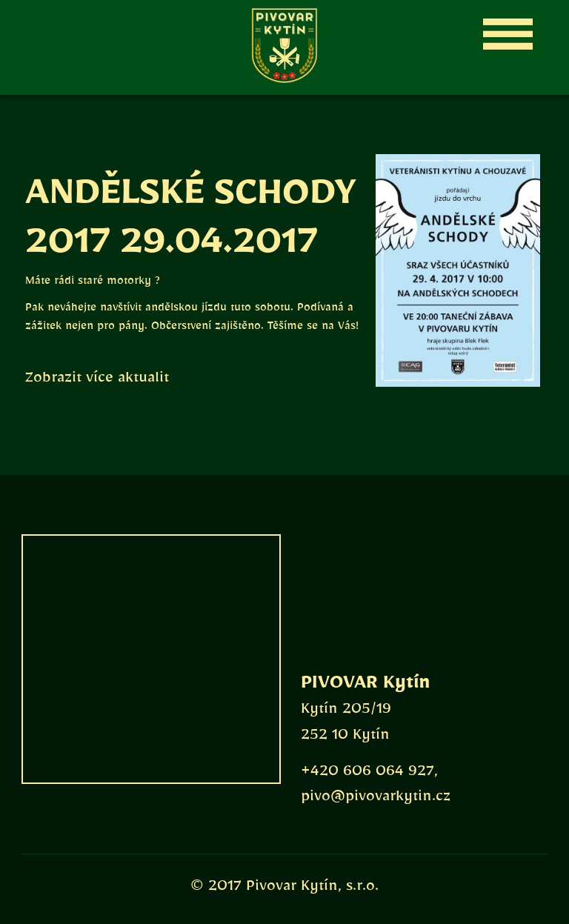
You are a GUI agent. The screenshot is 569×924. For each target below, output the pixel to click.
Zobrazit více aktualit (97, 381)
